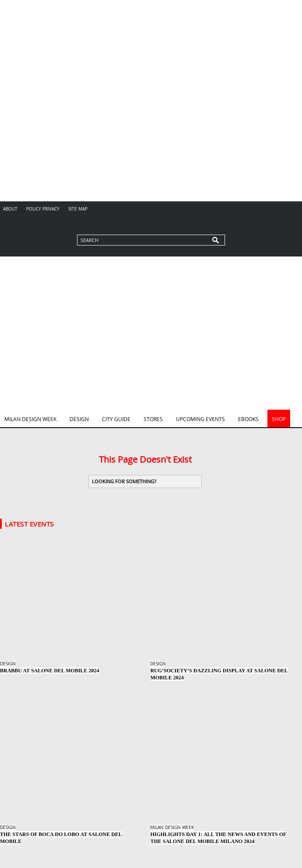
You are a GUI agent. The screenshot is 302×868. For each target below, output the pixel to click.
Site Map (78, 209)
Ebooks (248, 419)
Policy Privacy (43, 209)
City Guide (116, 419)
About (10, 209)
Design (79, 419)
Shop (279, 419)
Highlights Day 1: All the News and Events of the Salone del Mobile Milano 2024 (218, 838)
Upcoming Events (200, 419)
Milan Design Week (30, 419)
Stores (153, 419)
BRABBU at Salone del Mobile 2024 (50, 671)
